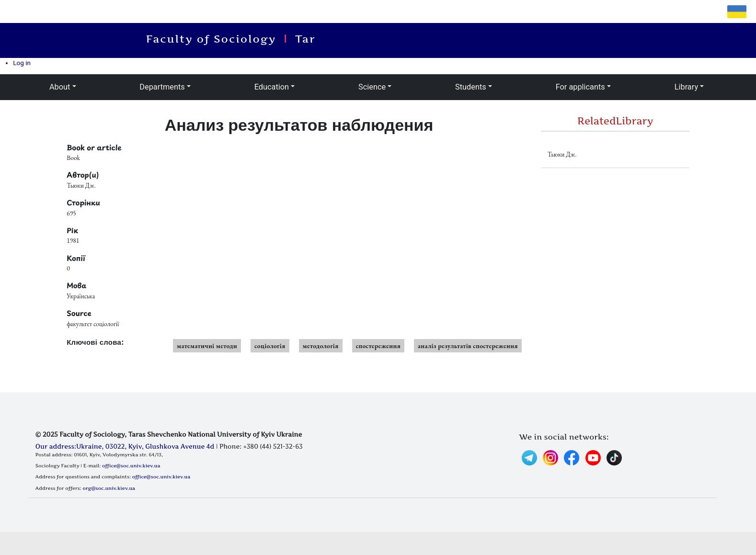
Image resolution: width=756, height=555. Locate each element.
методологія (321, 346)
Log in (22, 63)
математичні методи (207, 346)
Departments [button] (162, 87)
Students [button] (471, 87)
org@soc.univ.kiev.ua (109, 488)
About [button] (60, 87)
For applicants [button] (580, 87)
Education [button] (272, 87)
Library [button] (686, 87)
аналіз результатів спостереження (468, 346)
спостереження (378, 346)
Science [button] (372, 87)
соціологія (270, 346)
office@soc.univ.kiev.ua (131, 465)
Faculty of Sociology (215, 39)
